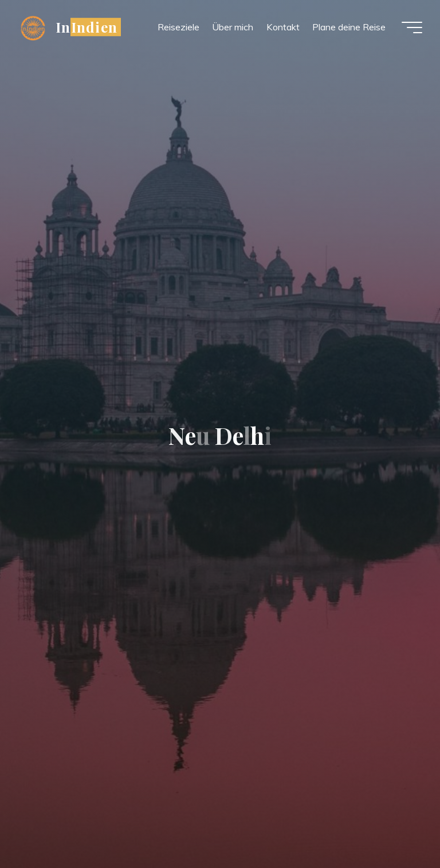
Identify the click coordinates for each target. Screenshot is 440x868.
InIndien (87, 27)
